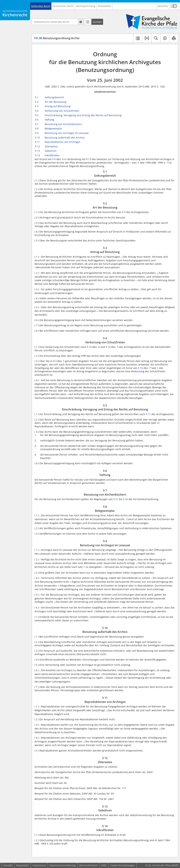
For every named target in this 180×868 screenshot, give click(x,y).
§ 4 (37, 111)
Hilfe (104, 865)
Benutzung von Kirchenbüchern (63, 124)
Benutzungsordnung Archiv (57, 38)
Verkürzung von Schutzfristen (62, 111)
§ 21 (116, 499)
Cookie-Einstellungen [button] (122, 865)
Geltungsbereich (54, 97)
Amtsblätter (104, 6)
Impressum (39, 865)
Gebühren (51, 151)
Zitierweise (51, 146)
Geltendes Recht (41, 6)
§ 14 (37, 155)
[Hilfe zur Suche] (81, 22)
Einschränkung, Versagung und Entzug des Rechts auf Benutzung (83, 115)
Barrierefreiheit (88, 865)
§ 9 (37, 133)
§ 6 (37, 120)
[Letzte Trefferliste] (87, 22)
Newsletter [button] (23, 865)
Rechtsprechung (86, 6)
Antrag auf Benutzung (58, 106)
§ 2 (37, 102)
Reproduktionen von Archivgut (63, 142)
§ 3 (37, 106)
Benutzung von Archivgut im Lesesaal (67, 133)
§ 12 (37, 146)
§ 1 (37, 97)
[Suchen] (97, 22)
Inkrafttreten (52, 155)
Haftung (49, 120)
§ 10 (37, 138)
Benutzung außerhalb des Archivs (65, 138)
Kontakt (8, 865)
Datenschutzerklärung (63, 865)
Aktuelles (163, 6)
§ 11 (37, 142)
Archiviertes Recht (63, 6)
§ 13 (37, 151)
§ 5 (37, 115)
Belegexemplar (53, 128)
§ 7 (37, 124)
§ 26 (125, 499)
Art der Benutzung (56, 102)
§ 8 (37, 128)
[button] (174, 6)
